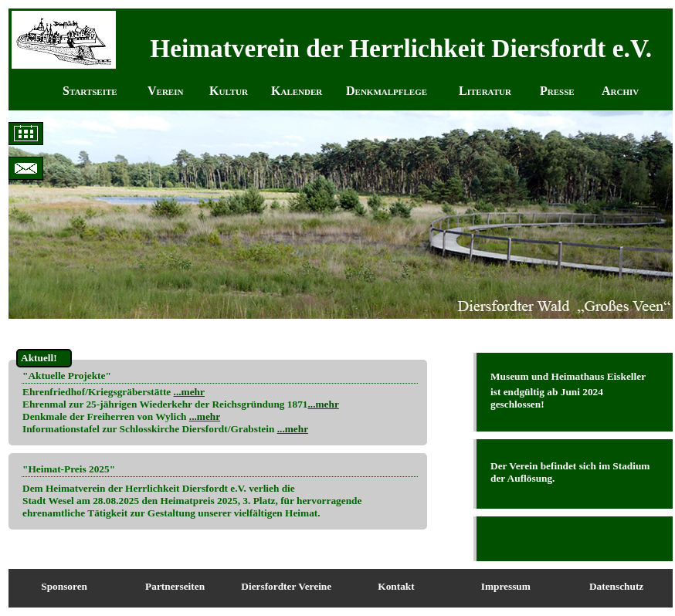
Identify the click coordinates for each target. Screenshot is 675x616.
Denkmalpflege (387, 91)
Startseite (90, 91)
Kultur (229, 91)
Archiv (620, 91)
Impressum (506, 586)
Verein (165, 91)
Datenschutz (616, 586)
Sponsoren (64, 586)
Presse (557, 91)
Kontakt (396, 586)
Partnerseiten (175, 586)
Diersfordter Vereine (286, 586)
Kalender (297, 91)
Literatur (485, 91)
